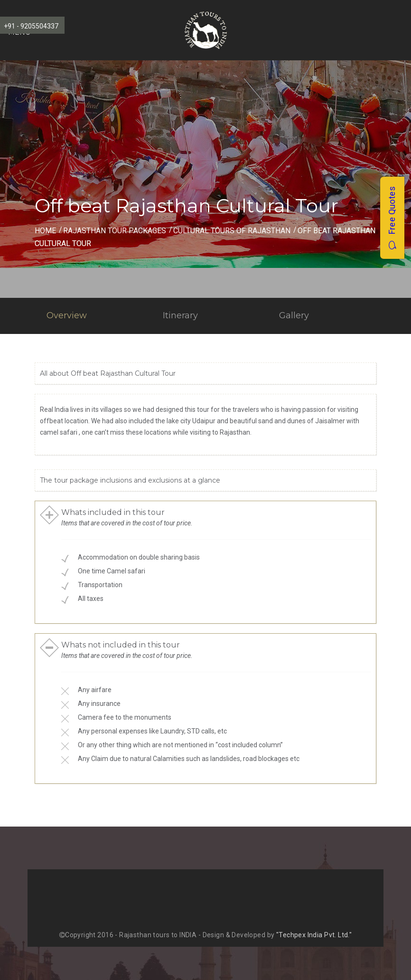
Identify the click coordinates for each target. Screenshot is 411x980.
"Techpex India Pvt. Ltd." (314, 935)
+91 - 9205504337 (31, 26)
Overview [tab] (67, 315)
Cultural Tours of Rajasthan (232, 231)
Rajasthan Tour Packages (115, 231)
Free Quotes (392, 218)
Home (45, 231)
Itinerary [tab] (180, 315)
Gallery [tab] (294, 315)
